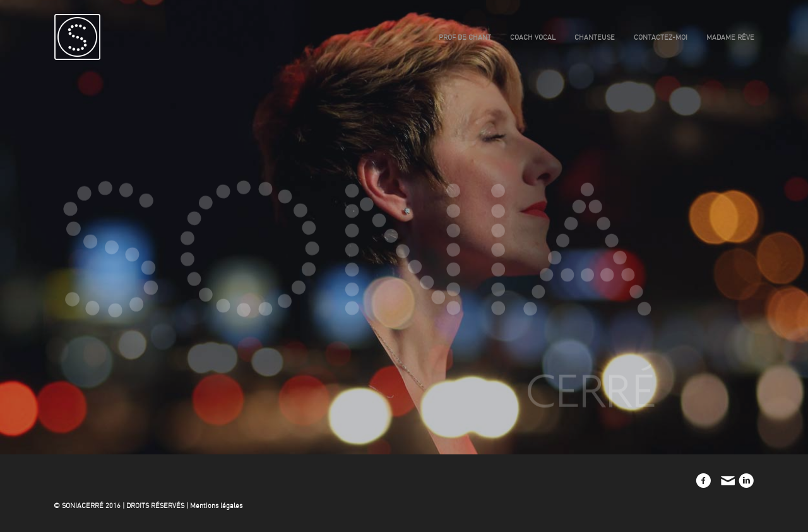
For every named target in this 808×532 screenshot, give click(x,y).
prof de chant (465, 38)
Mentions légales (216, 506)
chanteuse (595, 38)
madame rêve (730, 38)
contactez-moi (661, 38)
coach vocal (533, 38)
